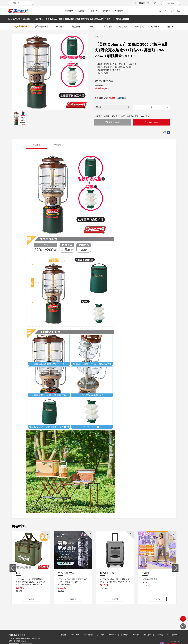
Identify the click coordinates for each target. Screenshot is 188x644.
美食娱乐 (82, 11)
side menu (183, 621)
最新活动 (69, 11)
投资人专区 (75, 623)
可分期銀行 (122, 98)
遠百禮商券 (88, 623)
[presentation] (13, 568)
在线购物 (106, 11)
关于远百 (62, 623)
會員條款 (124, 623)
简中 (156, 3)
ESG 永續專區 (173, 623)
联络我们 (159, 623)
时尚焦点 (119, 11)
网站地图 (136, 623)
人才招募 (101, 623)
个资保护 (113, 623)
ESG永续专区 (140, 3)
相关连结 (148, 623)
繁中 (149, 3)
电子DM (94, 11)
